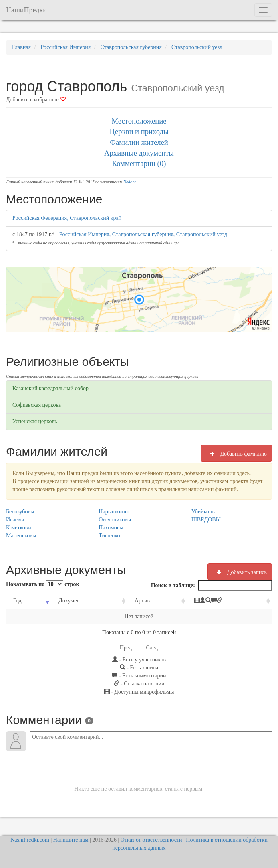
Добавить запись (240, 572)
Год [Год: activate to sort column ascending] (17, 601)
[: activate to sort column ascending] (230, 601)
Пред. (127, 648)
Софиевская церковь (37, 405)
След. (152, 648)
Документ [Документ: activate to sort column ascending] (70, 601)
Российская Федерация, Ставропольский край (67, 218)
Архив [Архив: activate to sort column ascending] (142, 601)
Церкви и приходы (139, 131)
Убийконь (203, 512)
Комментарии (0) (139, 163)
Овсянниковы (115, 520)
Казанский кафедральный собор (50, 388)
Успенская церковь (35, 421)
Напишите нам (71, 840)
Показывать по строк (42, 584)
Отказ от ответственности (151, 840)
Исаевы (15, 520)
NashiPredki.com (30, 840)
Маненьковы (21, 536)
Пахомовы (111, 528)
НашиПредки (26, 10)
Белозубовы (20, 512)
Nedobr (130, 182)
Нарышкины (114, 512)
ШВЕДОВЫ (206, 520)
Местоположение (139, 121)
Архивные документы (139, 153)
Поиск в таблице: (212, 586)
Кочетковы (19, 528)
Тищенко (109, 536)
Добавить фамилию (236, 454)
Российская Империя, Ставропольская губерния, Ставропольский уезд (143, 234)
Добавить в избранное (36, 100)
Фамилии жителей (139, 142)
